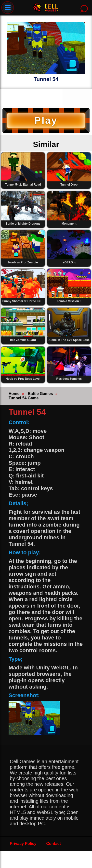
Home (14, 394)
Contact (54, 844)
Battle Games (40, 394)
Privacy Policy (23, 844)
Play (46, 120)
